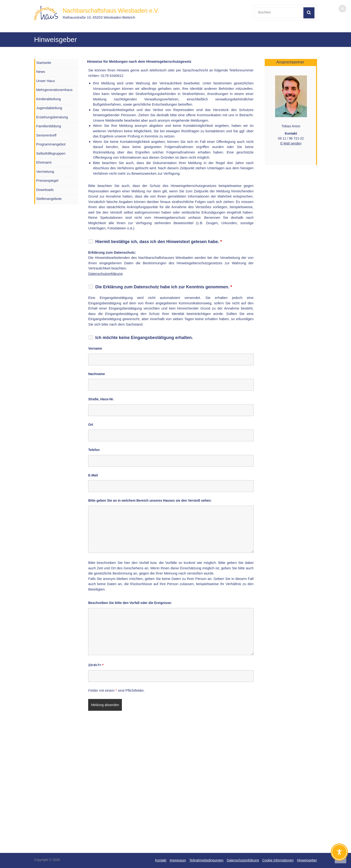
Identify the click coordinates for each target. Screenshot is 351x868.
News (41, 72)
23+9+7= (96, 665)
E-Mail (93, 475)
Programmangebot (51, 144)
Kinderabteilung (49, 99)
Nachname (97, 374)
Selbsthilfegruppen (51, 153)
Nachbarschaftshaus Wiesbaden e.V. (111, 11)
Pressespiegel (47, 180)
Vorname (95, 348)
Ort (91, 425)
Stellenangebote (49, 199)
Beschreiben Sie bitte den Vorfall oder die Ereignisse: (130, 603)
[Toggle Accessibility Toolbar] (339, 854)
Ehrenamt (44, 162)
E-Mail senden (291, 143)
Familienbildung (49, 126)
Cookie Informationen (278, 860)
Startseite (44, 63)
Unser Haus (46, 81)
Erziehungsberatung (52, 117)
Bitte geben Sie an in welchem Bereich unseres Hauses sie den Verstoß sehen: (150, 500)
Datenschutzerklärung (105, 274)
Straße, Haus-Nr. (101, 399)
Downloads (45, 190)
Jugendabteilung (49, 108)
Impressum (178, 860)
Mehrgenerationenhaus (54, 90)
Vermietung (45, 172)
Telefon (94, 450)
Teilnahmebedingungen (206, 860)
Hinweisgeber (307, 860)
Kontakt (161, 860)
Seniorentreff (46, 135)
